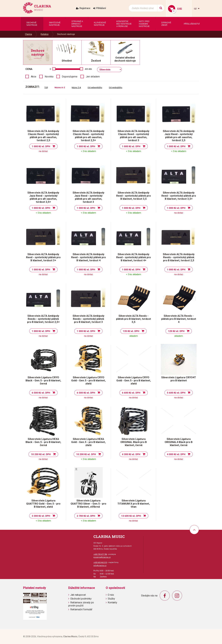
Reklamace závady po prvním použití (81, 604)
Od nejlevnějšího (95, 88)
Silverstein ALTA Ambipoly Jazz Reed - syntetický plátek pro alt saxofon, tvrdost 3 (88, 197)
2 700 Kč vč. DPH (86, 516)
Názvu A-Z (60, 88)
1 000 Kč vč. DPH (41, 146)
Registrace (85, 8)
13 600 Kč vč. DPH (131, 516)
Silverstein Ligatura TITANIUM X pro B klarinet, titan (134, 504)
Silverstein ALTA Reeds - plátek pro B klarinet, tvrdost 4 (179, 319)
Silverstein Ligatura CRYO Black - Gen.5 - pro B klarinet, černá (43, 380)
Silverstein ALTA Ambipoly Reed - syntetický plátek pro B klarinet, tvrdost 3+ (43, 257)
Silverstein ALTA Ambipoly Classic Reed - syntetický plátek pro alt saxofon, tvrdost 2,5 (43, 136)
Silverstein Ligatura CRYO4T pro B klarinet (179, 379)
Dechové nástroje (66, 34)
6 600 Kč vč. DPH (131, 393)
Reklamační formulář (81, 609)
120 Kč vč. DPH (176, 331)
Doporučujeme (70, 77)
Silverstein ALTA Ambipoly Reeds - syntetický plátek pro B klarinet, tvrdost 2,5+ (43, 319)
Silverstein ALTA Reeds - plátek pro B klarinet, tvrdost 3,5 (134, 319)
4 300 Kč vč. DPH (131, 454)
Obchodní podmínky (81, 599)
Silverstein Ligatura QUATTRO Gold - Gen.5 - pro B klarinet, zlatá (43, 504)
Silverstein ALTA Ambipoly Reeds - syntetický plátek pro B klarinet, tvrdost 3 (88, 319)
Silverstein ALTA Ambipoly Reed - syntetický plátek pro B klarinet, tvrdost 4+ (134, 257)
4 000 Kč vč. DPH (176, 454)
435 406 (88, 69)
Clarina (28, 34)
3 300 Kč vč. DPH (41, 516)
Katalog (45, 34)
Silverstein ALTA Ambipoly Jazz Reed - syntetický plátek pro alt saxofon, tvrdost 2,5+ (43, 197)
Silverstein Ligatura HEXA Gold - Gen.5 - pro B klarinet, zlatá (88, 442)
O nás (111, 595)
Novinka (49, 77)
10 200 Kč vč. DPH (41, 454)
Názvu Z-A (76, 88)
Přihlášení (101, 8)
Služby (111, 599)
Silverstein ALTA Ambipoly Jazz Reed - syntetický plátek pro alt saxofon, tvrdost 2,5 (179, 136)
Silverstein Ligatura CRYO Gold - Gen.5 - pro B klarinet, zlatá (88, 380)
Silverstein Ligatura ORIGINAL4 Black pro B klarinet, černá (179, 442)
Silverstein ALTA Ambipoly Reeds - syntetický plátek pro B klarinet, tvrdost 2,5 (179, 257)
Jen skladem (93, 77)
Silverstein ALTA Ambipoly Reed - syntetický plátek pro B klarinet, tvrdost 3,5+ (179, 196)
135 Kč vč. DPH (131, 331)
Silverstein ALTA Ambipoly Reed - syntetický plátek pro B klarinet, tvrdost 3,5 (134, 196)
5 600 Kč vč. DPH (176, 393)
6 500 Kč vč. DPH (41, 393)
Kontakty (112, 603)
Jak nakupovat (78, 595)
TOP (46, 88)
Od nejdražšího (116, 88)
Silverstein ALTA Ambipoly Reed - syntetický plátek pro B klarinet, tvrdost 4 (88, 257)
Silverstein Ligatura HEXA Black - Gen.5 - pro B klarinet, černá (43, 442)
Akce (34, 77)
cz (196, 9)
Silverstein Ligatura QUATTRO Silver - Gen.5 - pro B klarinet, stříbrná (88, 504)
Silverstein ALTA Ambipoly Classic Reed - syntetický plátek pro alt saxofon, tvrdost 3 (134, 136)
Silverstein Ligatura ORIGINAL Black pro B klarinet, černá (134, 442)
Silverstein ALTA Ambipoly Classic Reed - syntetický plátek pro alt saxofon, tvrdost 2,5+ (88, 136)
